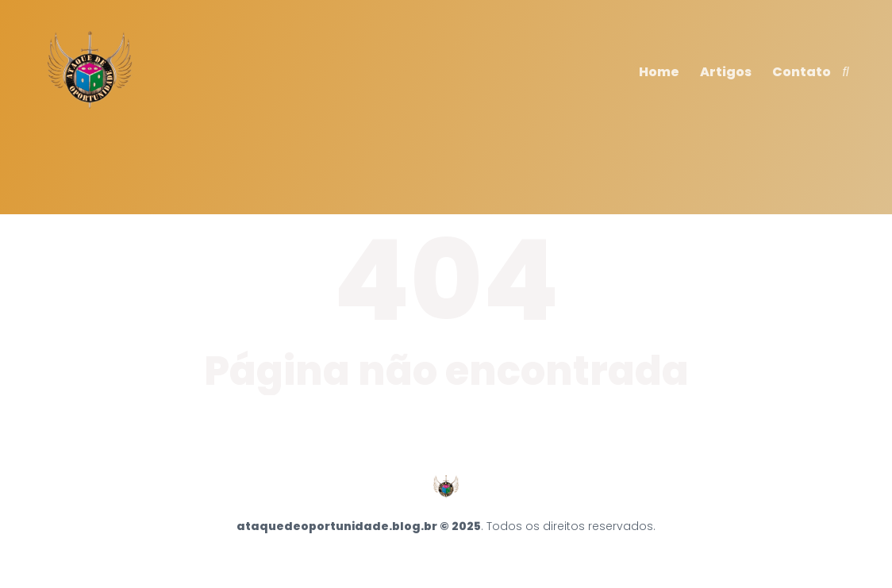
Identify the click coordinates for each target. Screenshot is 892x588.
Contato (802, 72)
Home (659, 72)
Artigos (726, 72)
